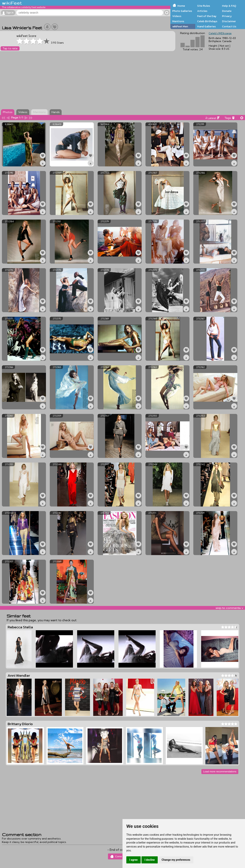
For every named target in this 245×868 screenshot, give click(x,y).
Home (181, 6)
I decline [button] (150, 860)
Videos (177, 16)
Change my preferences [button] (176, 860)
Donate (227, 11)
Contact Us (229, 26)
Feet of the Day (207, 16)
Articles (202, 11)
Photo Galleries (182, 11)
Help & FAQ (229, 6)
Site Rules (204, 6)
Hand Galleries (206, 26)
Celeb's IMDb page (220, 33)
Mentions (178, 21)
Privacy (227, 16)
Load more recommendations (220, 772)
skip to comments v (229, 608)
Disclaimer (229, 21)
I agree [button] (134, 860)
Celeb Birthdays (207, 21)
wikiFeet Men (180, 26)
